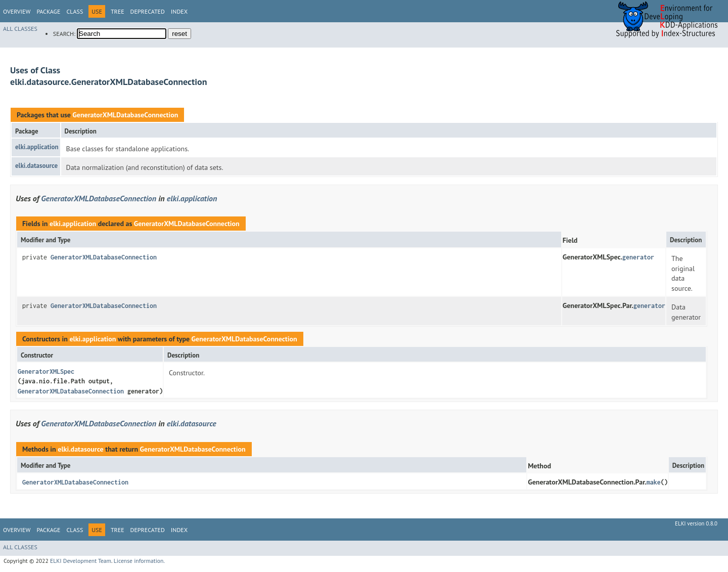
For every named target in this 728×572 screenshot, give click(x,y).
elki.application (37, 147)
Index (179, 11)
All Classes (20, 29)
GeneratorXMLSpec (46, 371)
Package (48, 11)
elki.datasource (36, 166)
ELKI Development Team (81, 561)
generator (638, 257)
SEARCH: (64, 34)
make (654, 482)
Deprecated (148, 11)
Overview (17, 11)
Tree (118, 11)
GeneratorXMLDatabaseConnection (125, 115)
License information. (139, 561)
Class (75, 11)
